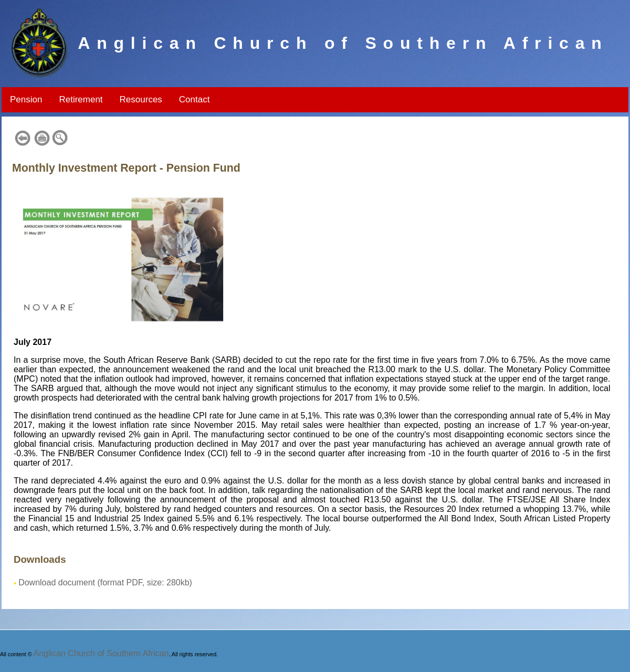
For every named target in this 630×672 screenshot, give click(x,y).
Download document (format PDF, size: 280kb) (105, 582)
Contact (195, 99)
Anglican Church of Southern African (101, 653)
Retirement (81, 99)
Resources (141, 99)
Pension (26, 99)
